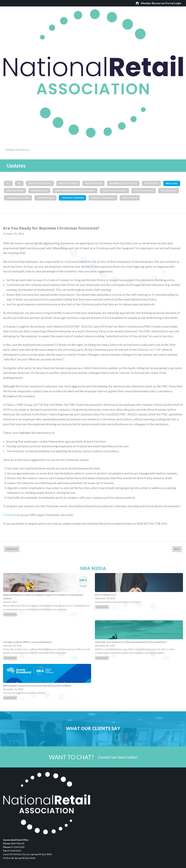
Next (177, 549)
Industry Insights (40, 183)
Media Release (93, 183)
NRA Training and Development (75, 191)
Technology (169, 191)
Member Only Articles (123, 183)
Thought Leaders (72, 198)
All (8, 183)
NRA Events (151, 183)
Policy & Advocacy (114, 191)
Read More (10, 614)
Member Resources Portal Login (161, 3)
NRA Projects (39, 191)
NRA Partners (15, 191)
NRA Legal (172, 183)
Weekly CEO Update (103, 198)
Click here (10, 515)
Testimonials (45, 198)
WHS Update (130, 198)
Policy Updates (144, 191)
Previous (12, 549)
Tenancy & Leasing (18, 198)
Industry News (68, 183)
